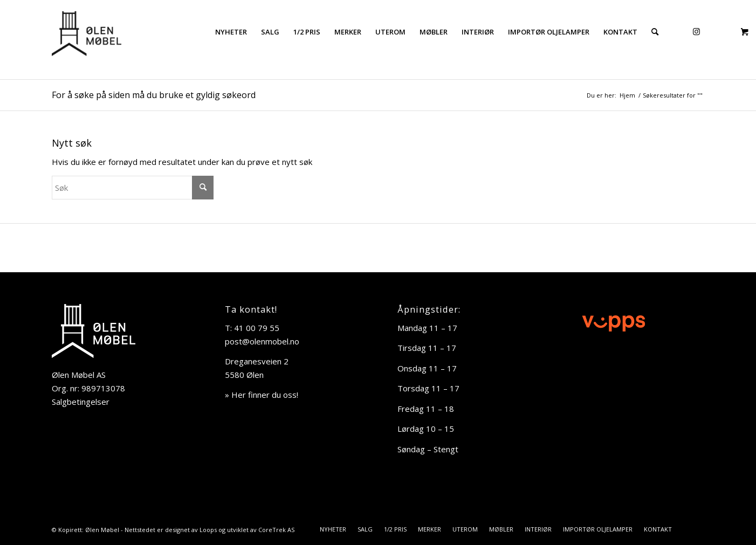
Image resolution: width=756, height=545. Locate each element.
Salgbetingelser (81, 402)
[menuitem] (231, 32)
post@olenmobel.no (262, 341)
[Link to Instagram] (696, 31)
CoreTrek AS (276, 530)
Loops (208, 530)
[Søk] (655, 32)
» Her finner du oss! (262, 395)
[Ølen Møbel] (87, 32)
